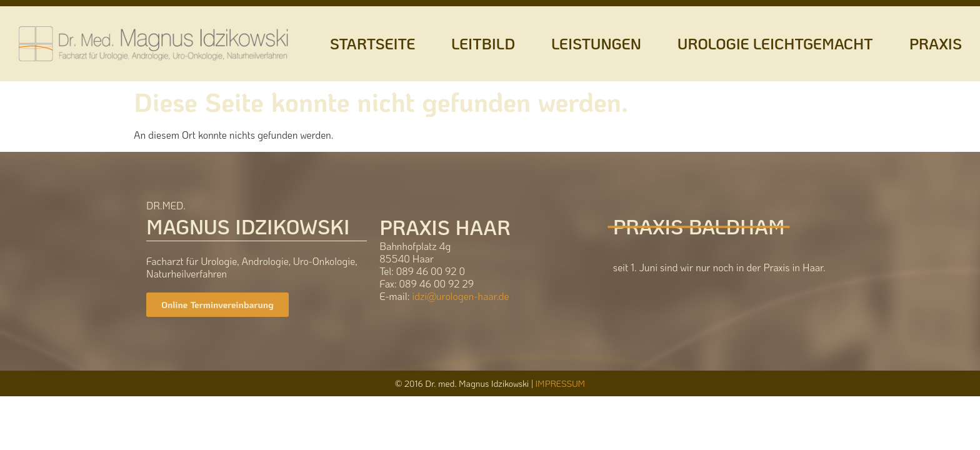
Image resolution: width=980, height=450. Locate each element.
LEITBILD (483, 43)
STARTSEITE (372, 43)
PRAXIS (936, 43)
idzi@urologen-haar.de (460, 296)
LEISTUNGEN (596, 43)
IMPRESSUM (560, 383)
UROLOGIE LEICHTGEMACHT (775, 43)
